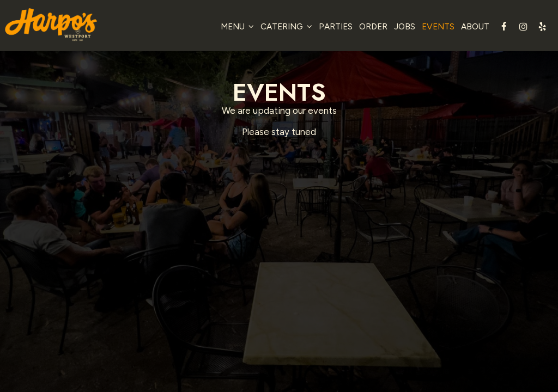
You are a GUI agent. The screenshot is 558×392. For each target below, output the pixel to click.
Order (370, 27)
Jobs (401, 27)
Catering (283, 27)
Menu (234, 27)
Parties (332, 27)
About (472, 27)
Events (435, 27)
